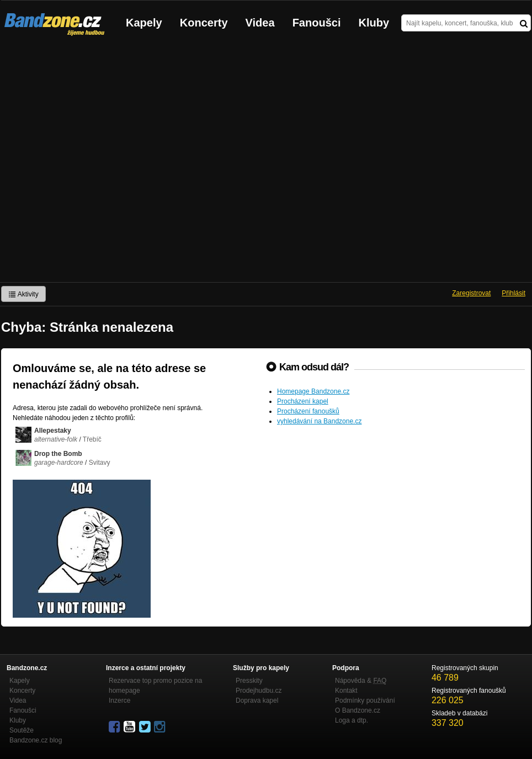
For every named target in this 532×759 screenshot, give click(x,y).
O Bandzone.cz (358, 710)
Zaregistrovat (471, 293)
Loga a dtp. (352, 720)
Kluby (374, 23)
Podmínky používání (365, 700)
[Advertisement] (113, 163)
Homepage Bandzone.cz (313, 391)
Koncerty (204, 23)
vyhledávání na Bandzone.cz (319, 421)
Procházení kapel (303, 401)
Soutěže (22, 730)
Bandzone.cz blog (36, 740)
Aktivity (23, 294)
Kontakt (346, 691)
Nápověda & (361, 681)
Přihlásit (514, 293)
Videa (260, 23)
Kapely (144, 23)
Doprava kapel (257, 700)
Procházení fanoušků (308, 411)
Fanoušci (317, 23)
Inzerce (119, 700)
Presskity (249, 681)
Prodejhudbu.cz (259, 691)
